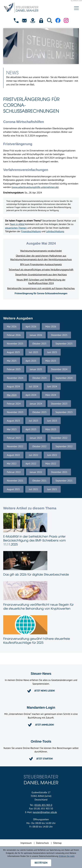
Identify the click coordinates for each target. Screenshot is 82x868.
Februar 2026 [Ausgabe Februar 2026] (14, 335)
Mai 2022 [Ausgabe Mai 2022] (12, 464)
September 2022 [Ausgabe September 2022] (64, 446)
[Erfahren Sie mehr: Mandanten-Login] (41, 725)
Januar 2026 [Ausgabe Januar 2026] (36, 335)
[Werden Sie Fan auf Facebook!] (58, 20)
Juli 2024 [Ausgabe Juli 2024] (34, 386)
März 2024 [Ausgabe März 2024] (51, 395)
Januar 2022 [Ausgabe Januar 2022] (36, 472)
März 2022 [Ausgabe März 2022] (51, 464)
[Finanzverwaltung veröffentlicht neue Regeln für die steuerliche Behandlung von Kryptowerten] (41, 596)
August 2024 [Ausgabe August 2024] (13, 386)
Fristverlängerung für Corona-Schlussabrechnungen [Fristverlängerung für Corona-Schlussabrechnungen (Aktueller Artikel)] (41, 293)
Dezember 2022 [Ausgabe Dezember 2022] (59, 438)
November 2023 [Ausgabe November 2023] (15, 412)
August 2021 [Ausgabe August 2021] (13, 489)
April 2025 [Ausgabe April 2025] (31, 361)
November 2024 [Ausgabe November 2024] (15, 378)
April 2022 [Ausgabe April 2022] (31, 464)
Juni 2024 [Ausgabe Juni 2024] (52, 386)
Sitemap (57, 843)
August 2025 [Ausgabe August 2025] (13, 352)
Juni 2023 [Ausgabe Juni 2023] (52, 421)
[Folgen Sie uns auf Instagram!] (66, 20)
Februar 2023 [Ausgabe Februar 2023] (14, 438)
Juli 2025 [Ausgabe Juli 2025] (34, 352)
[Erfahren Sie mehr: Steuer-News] (41, 691)
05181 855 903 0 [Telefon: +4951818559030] (43, 805)
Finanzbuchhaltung (31, 231)
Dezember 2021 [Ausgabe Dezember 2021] (59, 472)
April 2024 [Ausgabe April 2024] (31, 395)
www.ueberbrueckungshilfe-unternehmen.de (35, 187)
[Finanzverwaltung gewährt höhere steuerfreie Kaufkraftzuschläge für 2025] (41, 630)
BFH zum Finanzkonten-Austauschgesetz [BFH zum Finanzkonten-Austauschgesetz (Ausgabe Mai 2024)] (41, 264)
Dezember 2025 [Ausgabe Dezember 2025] (59, 335)
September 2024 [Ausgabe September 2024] (64, 378)
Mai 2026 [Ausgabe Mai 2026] (12, 326)
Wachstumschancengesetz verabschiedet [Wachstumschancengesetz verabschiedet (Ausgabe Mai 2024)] (41, 251)
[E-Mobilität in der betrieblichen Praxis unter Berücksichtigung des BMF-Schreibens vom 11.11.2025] (41, 530)
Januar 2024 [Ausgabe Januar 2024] (36, 404)
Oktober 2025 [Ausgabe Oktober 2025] (39, 344)
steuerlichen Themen (16, 228)
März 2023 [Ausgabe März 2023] (51, 429)
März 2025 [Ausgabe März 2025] (51, 361)
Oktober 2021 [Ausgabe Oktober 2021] (39, 481)
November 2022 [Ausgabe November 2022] (15, 446)
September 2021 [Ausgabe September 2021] (64, 481)
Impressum (26, 843)
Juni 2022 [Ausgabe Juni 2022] (52, 455)
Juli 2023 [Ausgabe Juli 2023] (34, 421)
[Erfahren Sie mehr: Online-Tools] (41, 759)
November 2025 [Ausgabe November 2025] (15, 344)
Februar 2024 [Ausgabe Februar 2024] (14, 404)
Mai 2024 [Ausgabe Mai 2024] (12, 395)
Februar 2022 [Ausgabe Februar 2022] (14, 472)
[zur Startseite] (34, 8)
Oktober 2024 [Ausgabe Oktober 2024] (39, 378)
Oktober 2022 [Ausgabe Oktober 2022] (39, 446)
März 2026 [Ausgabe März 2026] (51, 326)
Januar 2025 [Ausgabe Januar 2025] (36, 369)
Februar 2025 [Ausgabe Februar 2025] (14, 369)
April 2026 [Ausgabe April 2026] (31, 326)
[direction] (33, 21)
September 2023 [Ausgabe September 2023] (64, 412)
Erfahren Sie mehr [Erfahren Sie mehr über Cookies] (67, 856)
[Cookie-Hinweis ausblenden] (41, 863)
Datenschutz (43, 843)
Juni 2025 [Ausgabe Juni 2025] (52, 352)
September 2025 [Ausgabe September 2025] (64, 344)
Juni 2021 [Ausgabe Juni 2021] (52, 489)
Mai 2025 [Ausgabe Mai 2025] (12, 361)
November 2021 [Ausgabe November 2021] (15, 481)
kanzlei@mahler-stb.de (45, 812)
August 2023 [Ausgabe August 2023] (13, 421)
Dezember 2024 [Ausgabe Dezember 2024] (59, 369)
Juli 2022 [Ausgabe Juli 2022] (34, 455)
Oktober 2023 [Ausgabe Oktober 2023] (39, 412)
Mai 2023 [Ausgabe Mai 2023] (12, 429)
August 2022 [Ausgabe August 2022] (13, 455)
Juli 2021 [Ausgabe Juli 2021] (34, 489)
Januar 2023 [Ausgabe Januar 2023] (36, 438)
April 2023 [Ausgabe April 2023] (31, 429)
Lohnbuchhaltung (55, 231)
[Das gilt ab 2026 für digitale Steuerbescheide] (41, 564)
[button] (16, 21)
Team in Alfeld (17, 224)
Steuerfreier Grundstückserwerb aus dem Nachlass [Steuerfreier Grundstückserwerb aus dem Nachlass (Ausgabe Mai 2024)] (41, 274)
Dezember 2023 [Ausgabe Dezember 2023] (59, 404)
